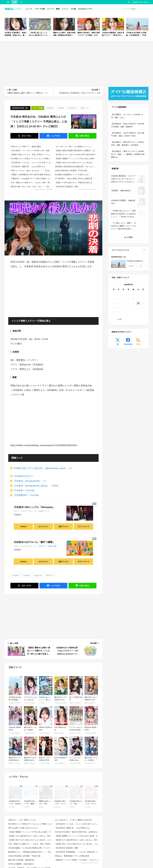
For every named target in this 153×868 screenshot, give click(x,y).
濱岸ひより (85, 108)
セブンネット (43, 527)
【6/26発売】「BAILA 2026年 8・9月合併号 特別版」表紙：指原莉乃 (128, 125)
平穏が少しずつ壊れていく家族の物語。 (26, 147)
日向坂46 (61, 108)
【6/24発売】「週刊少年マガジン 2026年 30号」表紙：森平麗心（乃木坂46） (128, 144)
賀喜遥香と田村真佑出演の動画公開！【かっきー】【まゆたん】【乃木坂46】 (76, 167)
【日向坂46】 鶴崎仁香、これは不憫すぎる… (29, 167)
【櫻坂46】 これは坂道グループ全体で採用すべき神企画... (32, 179)
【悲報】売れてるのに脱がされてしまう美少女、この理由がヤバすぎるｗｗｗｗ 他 (76, 163)
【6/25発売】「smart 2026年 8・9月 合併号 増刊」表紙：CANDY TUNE (128, 134)
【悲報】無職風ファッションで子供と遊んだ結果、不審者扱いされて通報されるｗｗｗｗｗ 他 (76, 159)
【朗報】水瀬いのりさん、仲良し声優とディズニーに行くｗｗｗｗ (32, 155)
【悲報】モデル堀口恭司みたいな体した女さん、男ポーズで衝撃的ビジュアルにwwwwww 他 (31, 836)
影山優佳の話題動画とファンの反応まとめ (72, 175)
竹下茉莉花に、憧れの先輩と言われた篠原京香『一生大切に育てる (76, 179)
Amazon (23, 527)
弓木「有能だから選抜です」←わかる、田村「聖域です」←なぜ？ (32, 183)
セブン (141, 266)
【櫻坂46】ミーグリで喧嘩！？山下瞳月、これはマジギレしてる (78, 860)
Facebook (128, 344)
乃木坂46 (50, 108)
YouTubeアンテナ (85, 9)
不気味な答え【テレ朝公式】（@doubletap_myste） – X (43, 468)
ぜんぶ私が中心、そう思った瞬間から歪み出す (74, 820)
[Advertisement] (76, 64)
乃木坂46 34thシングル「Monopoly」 (34, 507)
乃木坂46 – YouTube (24, 490)
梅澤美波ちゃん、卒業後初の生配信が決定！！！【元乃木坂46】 (31, 852)
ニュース (29, 9)
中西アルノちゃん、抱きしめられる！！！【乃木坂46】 (32, 171)
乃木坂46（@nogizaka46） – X (30, 481)
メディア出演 (40, 9)
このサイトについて (140, 2)
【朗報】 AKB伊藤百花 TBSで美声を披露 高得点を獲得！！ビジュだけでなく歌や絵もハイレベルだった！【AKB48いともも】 (32, 175)
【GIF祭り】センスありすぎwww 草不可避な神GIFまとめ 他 (76, 155)
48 (8, 2)
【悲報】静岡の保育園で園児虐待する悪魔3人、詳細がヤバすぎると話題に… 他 (76, 151)
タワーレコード (84, 527)
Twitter (50, 546)
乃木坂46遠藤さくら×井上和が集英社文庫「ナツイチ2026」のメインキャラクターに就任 (31, 848)
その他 (73, 9)
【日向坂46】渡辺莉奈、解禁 (67, 187)
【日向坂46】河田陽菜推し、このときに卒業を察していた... (78, 852)
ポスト (26, 136)
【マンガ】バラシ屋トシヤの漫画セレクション (74, 147)
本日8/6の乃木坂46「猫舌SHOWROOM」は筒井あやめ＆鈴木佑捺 (78, 832)
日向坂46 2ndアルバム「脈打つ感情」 (34, 542)
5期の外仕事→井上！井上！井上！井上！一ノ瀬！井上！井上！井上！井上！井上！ (32, 187)
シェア (55, 136)
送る (84, 136)
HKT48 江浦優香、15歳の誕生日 (21, 864)
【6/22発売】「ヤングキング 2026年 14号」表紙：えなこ (32, 151)
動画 (58, 9)
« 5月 (119, 319)
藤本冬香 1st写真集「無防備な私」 (22, 860)
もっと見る (128, 237)
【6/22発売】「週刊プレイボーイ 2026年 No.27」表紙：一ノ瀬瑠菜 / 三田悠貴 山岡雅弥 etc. (128, 154)
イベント (65, 9)
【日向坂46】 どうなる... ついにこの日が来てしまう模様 (32, 163)
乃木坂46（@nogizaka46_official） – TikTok (36, 486)
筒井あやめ (72, 108)
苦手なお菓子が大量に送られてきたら (23, 828)
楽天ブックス (63, 527)
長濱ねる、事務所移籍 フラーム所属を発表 (72, 856)
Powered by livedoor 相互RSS (43, 189)
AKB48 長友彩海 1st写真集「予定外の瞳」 (72, 171)
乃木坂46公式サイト (24, 476)
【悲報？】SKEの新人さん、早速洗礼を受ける (74, 183)
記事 (55, 546)
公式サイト (43, 511)
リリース (50, 9)
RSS (139, 344)
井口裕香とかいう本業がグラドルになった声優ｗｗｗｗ (32, 159)
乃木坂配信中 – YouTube (26, 495)
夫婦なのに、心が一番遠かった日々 (22, 820)
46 (15, 2)
